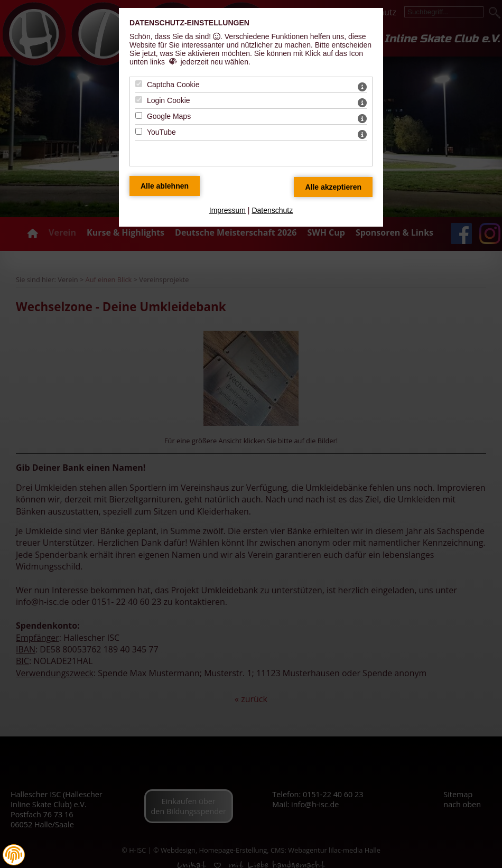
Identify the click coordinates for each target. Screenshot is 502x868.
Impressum (227, 210)
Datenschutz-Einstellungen (189, 23)
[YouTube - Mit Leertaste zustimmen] (139, 131)
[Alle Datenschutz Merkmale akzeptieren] (333, 187)
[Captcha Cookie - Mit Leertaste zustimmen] (139, 84)
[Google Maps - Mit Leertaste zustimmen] (139, 115)
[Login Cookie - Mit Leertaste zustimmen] (139, 100)
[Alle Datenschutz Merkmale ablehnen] (165, 186)
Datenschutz (272, 210)
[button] (14, 855)
